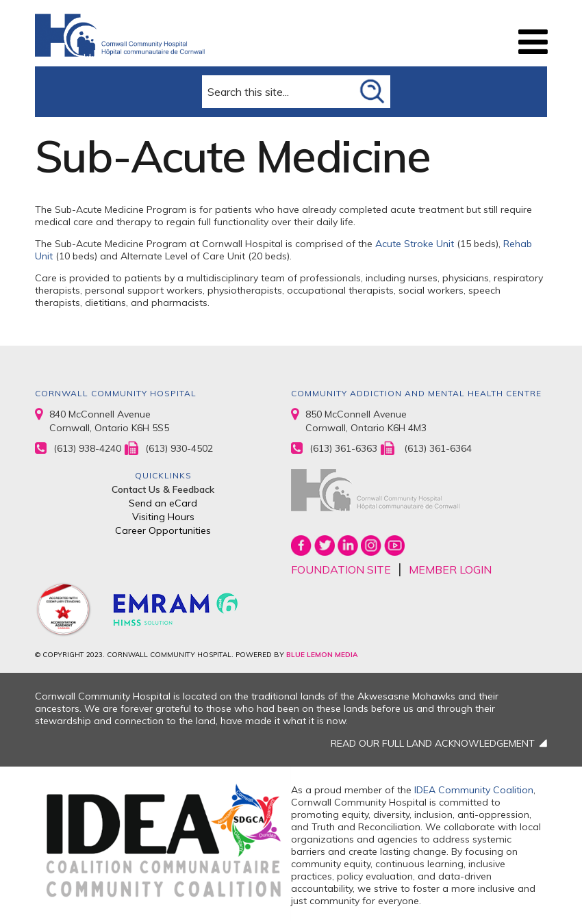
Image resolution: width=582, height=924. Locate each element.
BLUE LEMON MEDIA (322, 655)
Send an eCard (163, 503)
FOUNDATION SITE (341, 569)
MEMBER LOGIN (450, 569)
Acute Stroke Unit (415, 244)
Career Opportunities (163, 530)
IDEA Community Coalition (474, 790)
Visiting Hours (163, 517)
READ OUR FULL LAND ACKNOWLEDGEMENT (433, 743)
